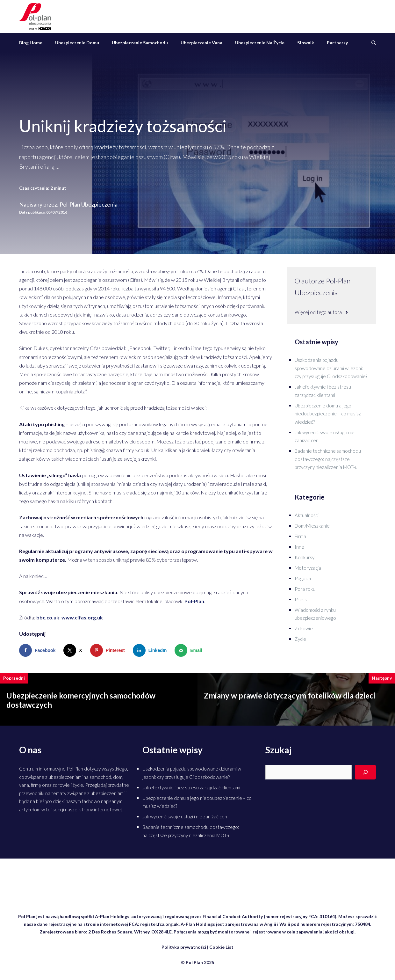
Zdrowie (304, 628)
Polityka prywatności (184, 947)
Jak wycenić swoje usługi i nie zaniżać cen (185, 816)
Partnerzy (337, 43)
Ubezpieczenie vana (201, 43)
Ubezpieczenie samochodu (140, 43)
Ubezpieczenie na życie (260, 43)
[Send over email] (190, 650)
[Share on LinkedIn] (151, 650)
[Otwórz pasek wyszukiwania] (374, 43)
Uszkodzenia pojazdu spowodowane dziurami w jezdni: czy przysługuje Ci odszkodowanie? (331, 368)
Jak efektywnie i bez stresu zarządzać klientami (191, 787)
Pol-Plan (194, 601)
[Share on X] (74, 650)
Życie (300, 639)
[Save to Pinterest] (109, 650)
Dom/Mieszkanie (312, 526)
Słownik (306, 43)
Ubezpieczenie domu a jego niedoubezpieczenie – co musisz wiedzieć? (328, 414)
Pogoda (303, 578)
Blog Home (31, 43)
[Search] (365, 772)
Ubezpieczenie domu (77, 43)
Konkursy (305, 557)
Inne (299, 547)
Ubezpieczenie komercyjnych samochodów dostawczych (81, 700)
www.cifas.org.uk (82, 617)
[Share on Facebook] (39, 650)
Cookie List (221, 947)
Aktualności (307, 515)
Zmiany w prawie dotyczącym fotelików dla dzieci (290, 695)
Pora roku (305, 589)
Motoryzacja (308, 568)
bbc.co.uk (48, 617)
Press (301, 599)
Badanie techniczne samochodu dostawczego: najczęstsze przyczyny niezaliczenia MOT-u (328, 459)
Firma (300, 536)
